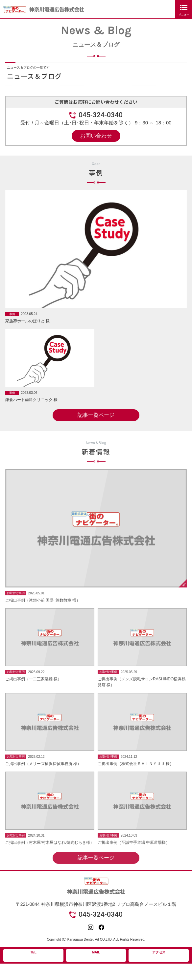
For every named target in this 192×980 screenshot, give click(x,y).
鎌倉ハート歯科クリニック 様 (31, 401)
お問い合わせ (96, 136)
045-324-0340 (101, 115)
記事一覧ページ (96, 416)
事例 (12, 315)
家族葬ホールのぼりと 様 (27, 322)
